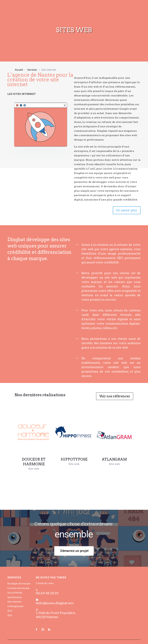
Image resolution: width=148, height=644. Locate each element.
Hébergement (15, 606)
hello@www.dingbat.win (60, 598)
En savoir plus (127, 210)
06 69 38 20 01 (52, 591)
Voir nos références (115, 396)
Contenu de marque (18, 588)
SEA (10, 615)
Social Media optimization (15, 595)
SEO (10, 611)
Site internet (14, 601)
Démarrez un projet (74, 551)
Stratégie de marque (19, 583)
